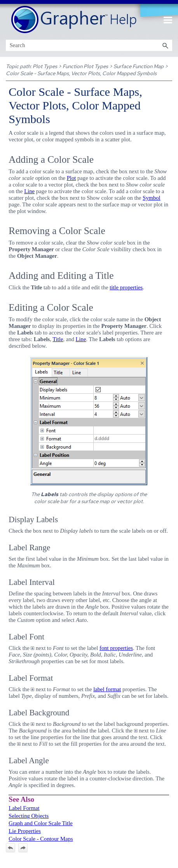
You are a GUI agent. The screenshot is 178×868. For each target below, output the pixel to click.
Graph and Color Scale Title (40, 823)
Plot (72, 178)
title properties (126, 287)
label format (107, 689)
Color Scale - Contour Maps (41, 839)
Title (58, 339)
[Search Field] (89, 45)
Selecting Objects (29, 816)
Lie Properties (25, 831)
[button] (165, 45)
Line (29, 191)
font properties (116, 648)
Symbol (152, 198)
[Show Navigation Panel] (168, 20)
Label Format (24, 808)
